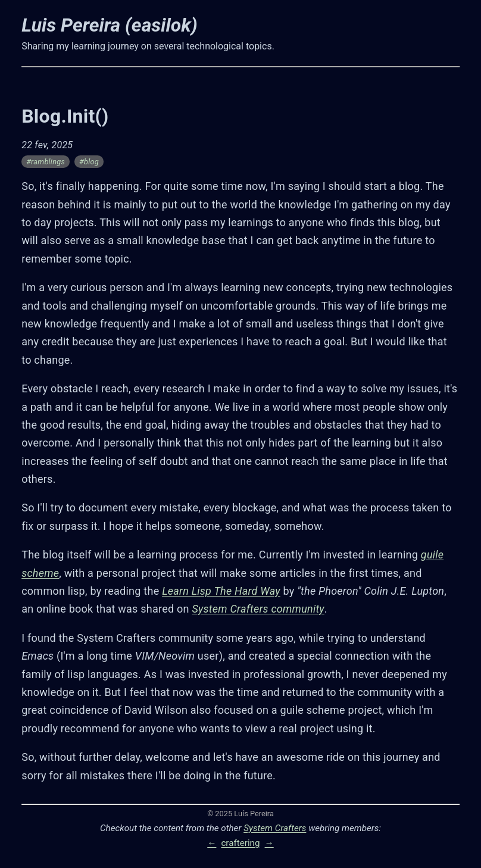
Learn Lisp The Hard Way (221, 591)
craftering (240, 843)
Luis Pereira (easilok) (109, 25)
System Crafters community (258, 609)
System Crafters (275, 828)
